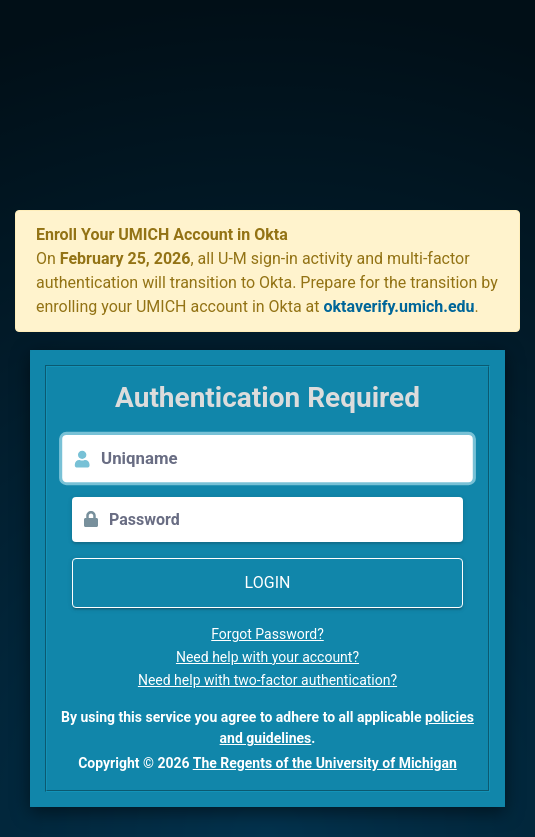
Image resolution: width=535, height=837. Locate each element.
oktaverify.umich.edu (399, 306)
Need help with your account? (267, 657)
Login (268, 582)
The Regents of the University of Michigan (325, 763)
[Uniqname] (287, 458)
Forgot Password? (267, 634)
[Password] (286, 519)
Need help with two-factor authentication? (267, 680)
